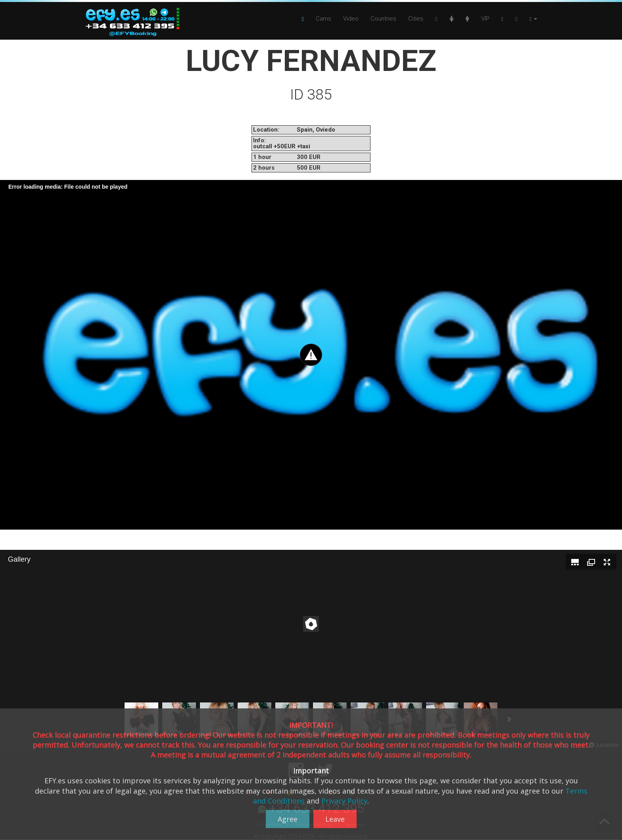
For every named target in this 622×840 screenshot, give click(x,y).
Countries (383, 19)
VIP (485, 19)
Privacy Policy (344, 801)
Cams (323, 19)
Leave (335, 819)
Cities (416, 19)
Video (351, 19)
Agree (288, 819)
